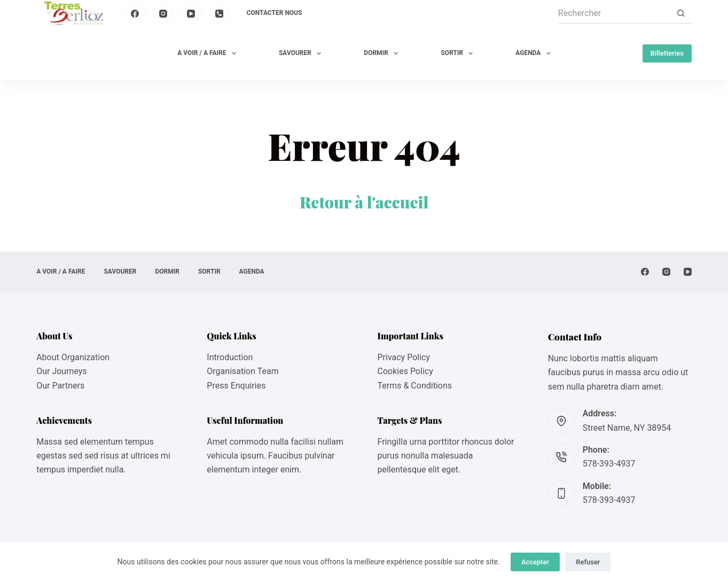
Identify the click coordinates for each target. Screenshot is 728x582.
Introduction (230, 357)
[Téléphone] (220, 13)
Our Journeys (61, 371)
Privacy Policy (404, 357)
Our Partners (60, 386)
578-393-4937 (609, 464)
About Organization (73, 357)
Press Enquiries (236, 386)
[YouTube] (191, 13)
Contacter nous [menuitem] (275, 13)
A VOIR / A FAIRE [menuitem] (209, 53)
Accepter (535, 562)
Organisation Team (242, 371)
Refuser (588, 562)
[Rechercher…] (614, 13)
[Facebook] (135, 13)
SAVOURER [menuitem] (302, 53)
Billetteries (667, 53)
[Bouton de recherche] (681, 13)
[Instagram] (163, 13)
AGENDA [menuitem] (535, 53)
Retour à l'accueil (364, 202)
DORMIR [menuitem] (383, 53)
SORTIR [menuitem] (459, 53)
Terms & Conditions (415, 386)
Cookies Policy (405, 371)
